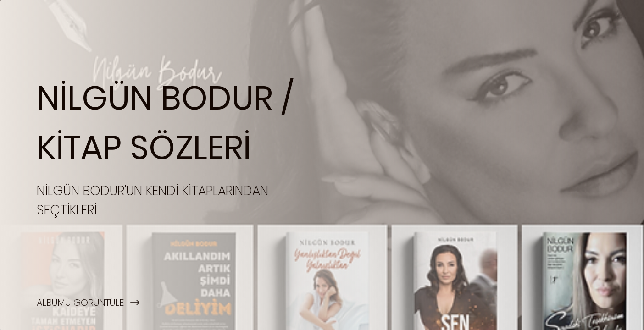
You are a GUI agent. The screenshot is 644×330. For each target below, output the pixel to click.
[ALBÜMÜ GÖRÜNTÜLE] (161, 302)
